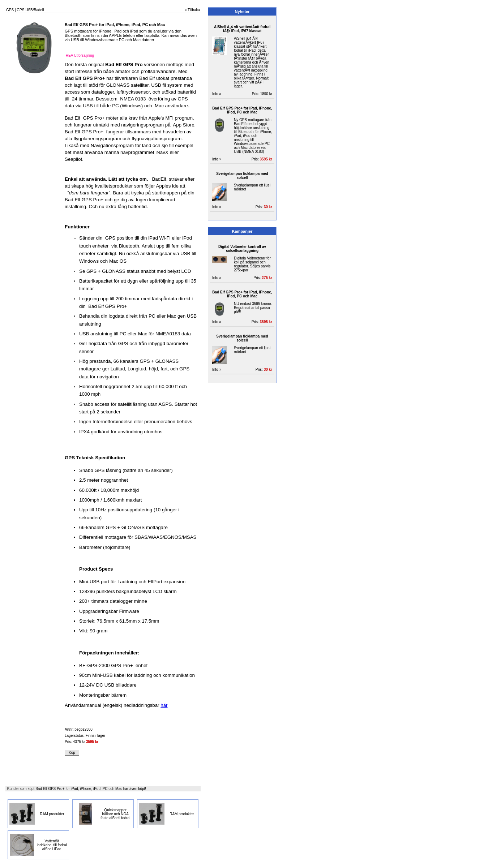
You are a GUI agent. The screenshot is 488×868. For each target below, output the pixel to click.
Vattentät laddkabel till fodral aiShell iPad (52, 845)
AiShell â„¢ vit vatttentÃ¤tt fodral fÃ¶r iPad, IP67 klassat (242, 29)
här (164, 705)
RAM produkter (52, 814)
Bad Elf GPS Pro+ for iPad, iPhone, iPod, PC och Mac (242, 110)
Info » (217, 94)
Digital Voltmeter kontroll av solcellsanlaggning (242, 249)
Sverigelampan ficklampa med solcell (242, 176)
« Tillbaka (192, 10)
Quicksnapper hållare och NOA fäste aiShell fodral (115, 814)
